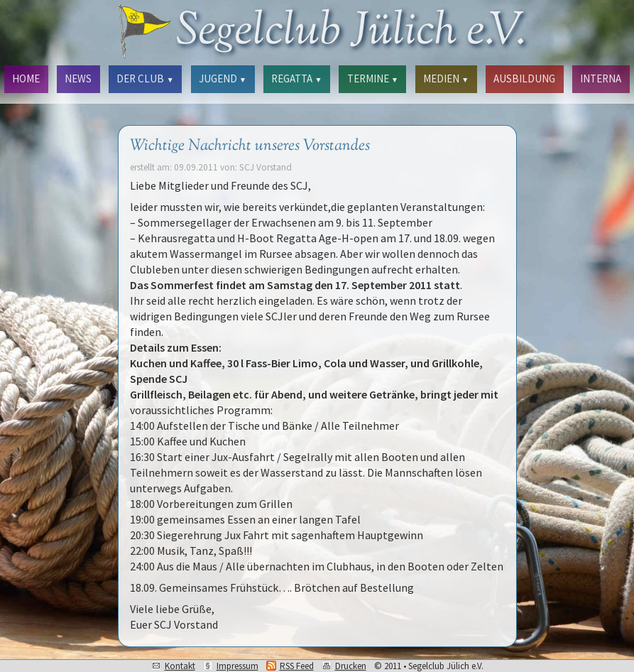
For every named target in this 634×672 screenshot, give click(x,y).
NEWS (78, 78)
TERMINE (373, 78)
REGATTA (296, 78)
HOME (26, 78)
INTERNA (601, 78)
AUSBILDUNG (524, 78)
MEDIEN (446, 78)
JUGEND (223, 78)
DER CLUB (145, 78)
